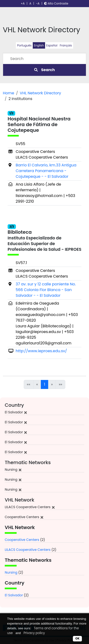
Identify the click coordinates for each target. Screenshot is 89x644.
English (39, 45)
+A (23, 3)
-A (38, 3)
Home (9, 93)
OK (77, 638)
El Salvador (14, 595)
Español (52, 45)
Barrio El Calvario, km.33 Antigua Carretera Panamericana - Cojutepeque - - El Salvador (46, 171)
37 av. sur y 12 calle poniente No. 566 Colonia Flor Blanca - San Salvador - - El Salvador (46, 290)
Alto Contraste (56, 3)
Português (24, 45)
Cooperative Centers (22, 540)
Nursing (11, 572)
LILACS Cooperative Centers (28, 550)
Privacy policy (34, 633)
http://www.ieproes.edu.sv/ (41, 351)
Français (66, 45)
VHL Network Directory (40, 93)
